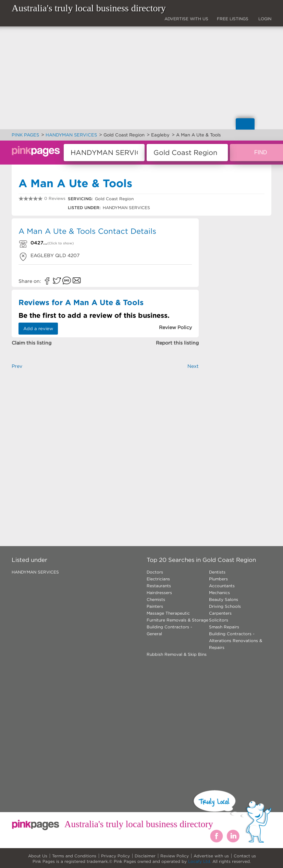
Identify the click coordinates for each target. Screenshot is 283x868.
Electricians (158, 579)
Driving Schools (225, 606)
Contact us (245, 856)
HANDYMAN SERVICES (35, 572)
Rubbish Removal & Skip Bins (177, 654)
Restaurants (159, 586)
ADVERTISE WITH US (186, 19)
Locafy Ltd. (200, 861)
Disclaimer (145, 856)
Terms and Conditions (74, 856)
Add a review (38, 329)
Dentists (217, 572)
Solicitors (219, 620)
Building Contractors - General (169, 630)
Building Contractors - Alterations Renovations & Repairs (236, 641)
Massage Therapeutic (168, 613)
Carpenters (220, 613)
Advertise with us (211, 856)
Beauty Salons (224, 599)
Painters (155, 606)
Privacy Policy (115, 856)
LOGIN (265, 19)
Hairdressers (159, 593)
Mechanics (219, 593)
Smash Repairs (224, 627)
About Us (38, 856)
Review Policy (175, 856)
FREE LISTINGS (233, 19)
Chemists (156, 599)
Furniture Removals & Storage (177, 620)
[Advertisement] (105, 446)
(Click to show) (60, 243)
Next (193, 366)
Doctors (155, 572)
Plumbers (218, 579)
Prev (17, 366)
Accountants (222, 586)
